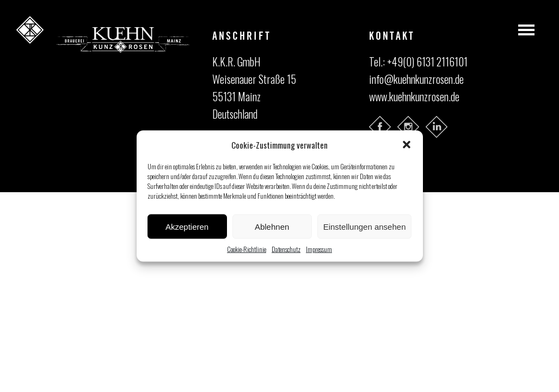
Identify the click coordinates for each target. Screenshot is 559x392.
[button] (407, 145)
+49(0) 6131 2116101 (427, 62)
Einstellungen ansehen (365, 226)
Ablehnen (272, 226)
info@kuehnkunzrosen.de (416, 79)
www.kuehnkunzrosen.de (414, 96)
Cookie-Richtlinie (247, 249)
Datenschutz (286, 249)
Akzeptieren (187, 226)
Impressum (319, 249)
